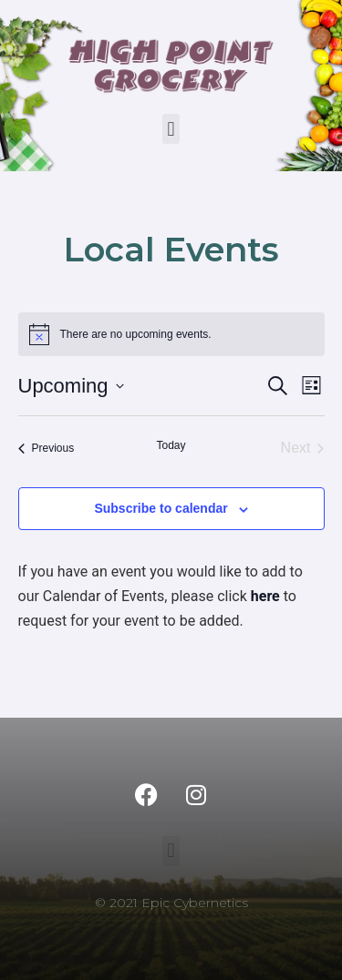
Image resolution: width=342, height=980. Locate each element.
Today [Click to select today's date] (171, 445)
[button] (171, 129)
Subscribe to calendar (161, 508)
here (265, 596)
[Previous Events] (47, 448)
